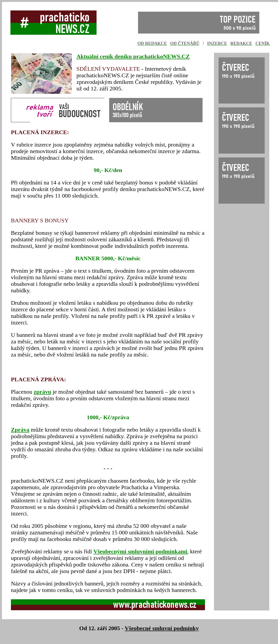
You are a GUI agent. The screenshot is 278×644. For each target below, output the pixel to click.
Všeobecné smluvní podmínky (162, 628)
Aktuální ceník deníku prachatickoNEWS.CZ (133, 56)
